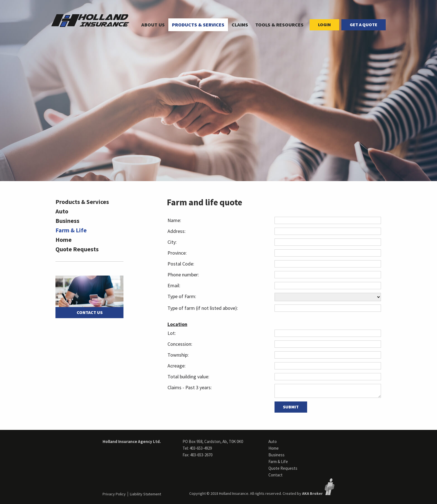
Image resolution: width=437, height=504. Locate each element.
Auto (62, 211)
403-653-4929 (201, 448)
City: (172, 242)
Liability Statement (145, 494)
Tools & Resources (279, 25)
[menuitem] (153, 25)
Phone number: (183, 275)
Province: (177, 253)
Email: (174, 285)
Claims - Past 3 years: (190, 387)
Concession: (180, 344)
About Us (153, 25)
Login (324, 25)
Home (64, 240)
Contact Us (90, 312)
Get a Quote (364, 25)
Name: (174, 220)
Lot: (172, 333)
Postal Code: (181, 264)
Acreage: (177, 366)
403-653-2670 (201, 455)
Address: (177, 231)
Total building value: (188, 377)
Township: (178, 355)
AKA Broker (312, 493)
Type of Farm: (182, 296)
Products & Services (198, 25)
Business (67, 221)
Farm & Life (71, 230)
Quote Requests (77, 249)
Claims (240, 25)
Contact (275, 475)
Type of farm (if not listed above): (203, 308)
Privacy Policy (114, 494)
